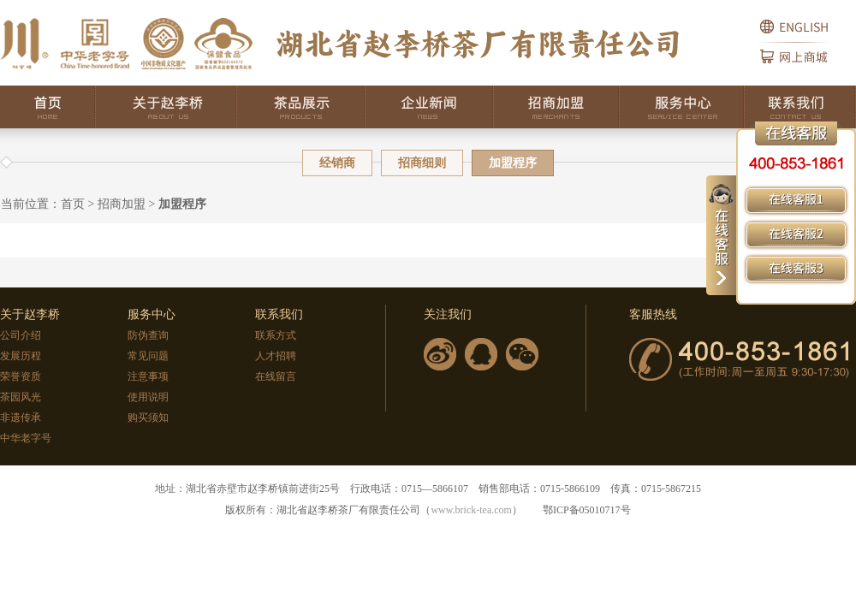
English (808, 21)
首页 (48, 107)
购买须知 (148, 418)
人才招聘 (276, 356)
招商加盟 (557, 107)
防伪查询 (148, 335)
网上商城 (808, 64)
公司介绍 (21, 335)
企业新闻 (430, 107)
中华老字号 (26, 438)
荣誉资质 (21, 376)
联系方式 (276, 335)
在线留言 (276, 376)
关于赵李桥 (166, 107)
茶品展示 (301, 107)
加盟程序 (182, 204)
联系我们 (800, 107)
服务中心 (683, 107)
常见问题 (148, 356)
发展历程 (21, 356)
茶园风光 (21, 397)
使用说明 (148, 397)
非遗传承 (21, 418)
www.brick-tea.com (471, 510)
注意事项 (148, 376)
